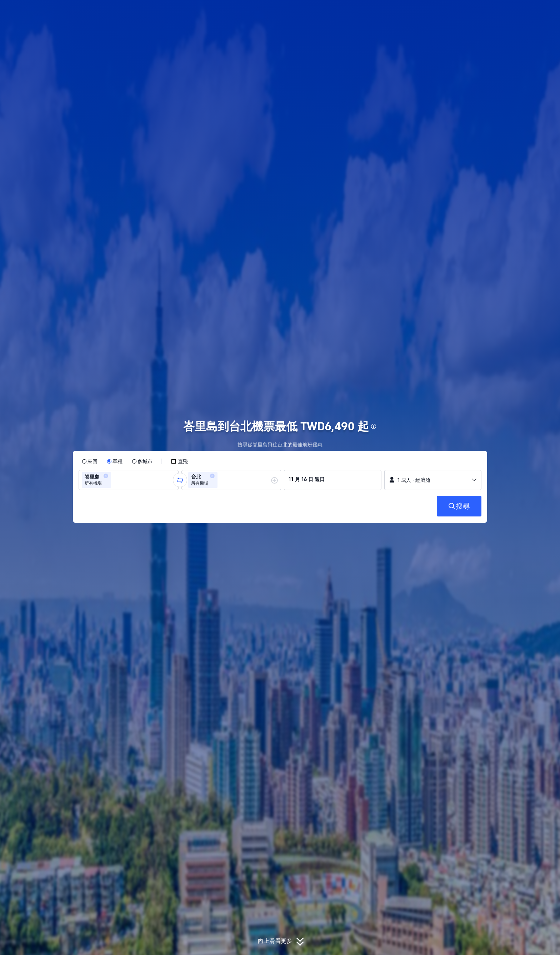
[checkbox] (179, 461)
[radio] (90, 461)
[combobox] (115, 480)
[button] (512, 12)
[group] (129, 480)
